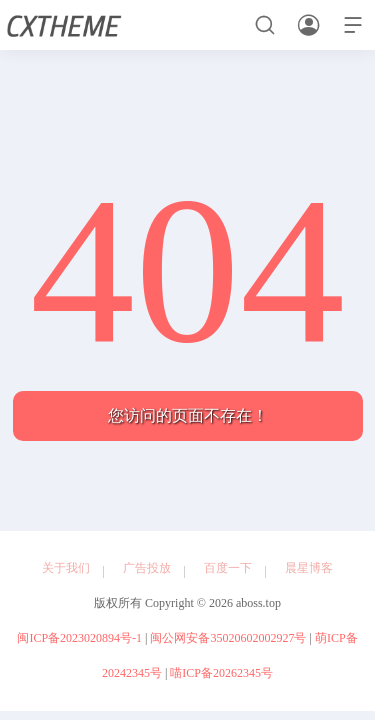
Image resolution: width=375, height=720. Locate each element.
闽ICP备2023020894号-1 (79, 638)
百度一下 (228, 568)
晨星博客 (309, 568)
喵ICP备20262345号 (221, 673)
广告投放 (147, 568)
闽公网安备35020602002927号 (228, 638)
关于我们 (66, 568)
